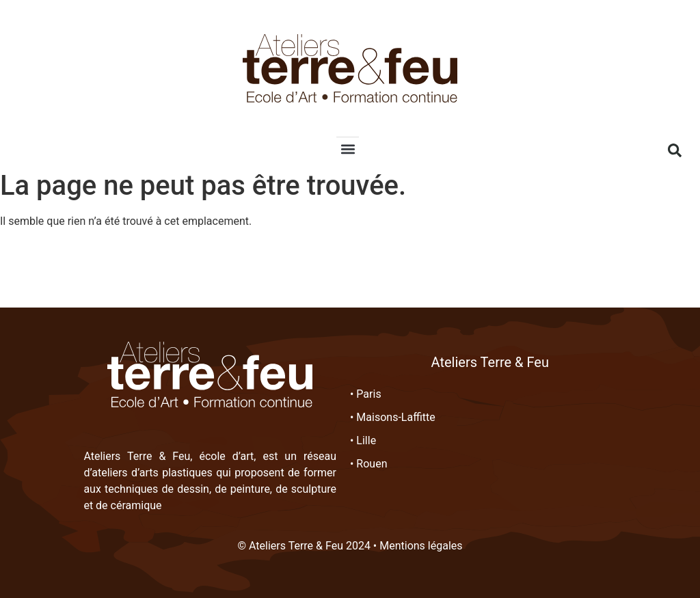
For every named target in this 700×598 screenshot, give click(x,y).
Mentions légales (421, 546)
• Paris (366, 394)
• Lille (363, 440)
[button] (348, 149)
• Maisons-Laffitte (393, 417)
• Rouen (369, 464)
